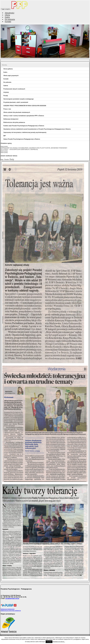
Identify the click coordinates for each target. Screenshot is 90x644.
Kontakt (8, 22)
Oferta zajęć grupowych (11, 76)
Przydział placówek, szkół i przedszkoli (16, 102)
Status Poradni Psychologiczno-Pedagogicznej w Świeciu (22, 139)
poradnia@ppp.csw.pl (12, 598)
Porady (6, 96)
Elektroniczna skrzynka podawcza (14, 122)
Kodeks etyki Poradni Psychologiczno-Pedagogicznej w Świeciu (24, 126)
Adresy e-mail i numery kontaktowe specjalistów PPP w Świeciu (24, 116)
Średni (7, 159)
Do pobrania (7, 82)
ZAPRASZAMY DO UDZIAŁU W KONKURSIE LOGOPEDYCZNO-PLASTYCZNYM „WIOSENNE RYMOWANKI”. (34, 148)
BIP (5, 136)
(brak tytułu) (4, 146)
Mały (2, 160)
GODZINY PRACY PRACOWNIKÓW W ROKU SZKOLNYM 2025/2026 (25, 106)
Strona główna (8, 69)
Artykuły (6, 92)
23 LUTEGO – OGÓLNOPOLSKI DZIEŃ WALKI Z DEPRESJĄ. (19, 149)
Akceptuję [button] (49, 642)
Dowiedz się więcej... (59, 642)
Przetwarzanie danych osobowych (14, 89)
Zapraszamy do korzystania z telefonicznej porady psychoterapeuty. (25, 132)
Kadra (5, 72)
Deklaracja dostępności (11, 119)
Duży (12, 159)
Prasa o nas (7, 109)
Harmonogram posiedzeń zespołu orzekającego (19, 99)
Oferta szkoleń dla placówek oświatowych (17, 112)
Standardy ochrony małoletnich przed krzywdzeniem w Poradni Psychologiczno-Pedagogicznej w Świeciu (37, 129)
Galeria (6, 86)
